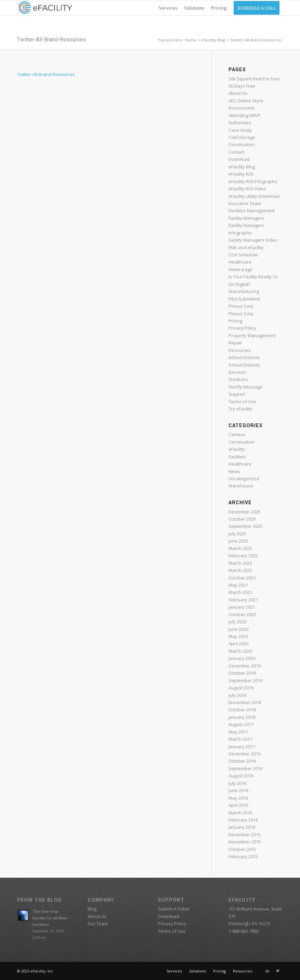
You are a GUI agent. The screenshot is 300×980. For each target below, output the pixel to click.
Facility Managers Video (253, 240)
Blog (92, 909)
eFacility (237, 449)
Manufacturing (244, 291)
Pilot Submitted (244, 299)
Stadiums (238, 379)
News (234, 471)
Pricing (235, 321)
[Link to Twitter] (278, 971)
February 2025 (243, 556)
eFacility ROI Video (247, 189)
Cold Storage (242, 137)
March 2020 (240, 651)
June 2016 (238, 790)
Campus (237, 434)
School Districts (244, 357)
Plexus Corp (241, 306)
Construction (242, 144)
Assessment (241, 108)
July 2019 (237, 695)
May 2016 (238, 798)
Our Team (98, 924)
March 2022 (240, 570)
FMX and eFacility (246, 247)
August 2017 (241, 724)
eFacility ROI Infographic (253, 181)
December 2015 (245, 835)
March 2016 (240, 813)
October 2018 (242, 710)
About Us (238, 93)
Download (239, 159)
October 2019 (242, 673)
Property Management (252, 335)
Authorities (240, 123)
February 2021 (243, 600)
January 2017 (242, 747)
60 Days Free (242, 86)
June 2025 (238, 541)
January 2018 (242, 717)
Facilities (237, 457)
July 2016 (237, 783)
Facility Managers (246, 218)
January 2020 (242, 658)
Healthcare (240, 262)
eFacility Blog (213, 40)
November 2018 (245, 702)
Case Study (240, 130)
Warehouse (241, 486)
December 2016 (245, 754)
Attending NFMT (245, 115)
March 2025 (240, 548)
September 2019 (245, 680)
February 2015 (243, 856)
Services (237, 372)
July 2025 (237, 534)
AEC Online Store (246, 101)
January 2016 (242, 827)
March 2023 (240, 563)
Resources (240, 350)
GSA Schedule (243, 255)
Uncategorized (244, 479)
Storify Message (245, 387)
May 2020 (238, 636)
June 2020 (238, 629)
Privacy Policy (243, 328)
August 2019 (241, 688)
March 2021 (240, 592)
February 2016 (243, 820)
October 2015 (242, 849)
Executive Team (245, 203)
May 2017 (238, 732)
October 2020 (242, 614)
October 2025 (242, 519)
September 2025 (245, 526)
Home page (240, 269)
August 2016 (241, 776)
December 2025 (245, 512)
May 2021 (238, 585)
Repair (235, 343)
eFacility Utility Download (254, 196)
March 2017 (240, 739)
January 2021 (242, 607)
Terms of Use (242, 402)
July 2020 (237, 622)
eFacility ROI (241, 174)
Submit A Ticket (174, 909)
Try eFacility (240, 409)
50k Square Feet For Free (254, 79)
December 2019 (245, 666)
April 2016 (238, 805)
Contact (236, 152)
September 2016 (245, 768)
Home (191, 40)
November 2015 (245, 842)
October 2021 (242, 578)
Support (237, 394)
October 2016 (242, 761)
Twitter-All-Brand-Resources (51, 40)
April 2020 (238, 644)
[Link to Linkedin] (268, 971)
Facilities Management (252, 211)
